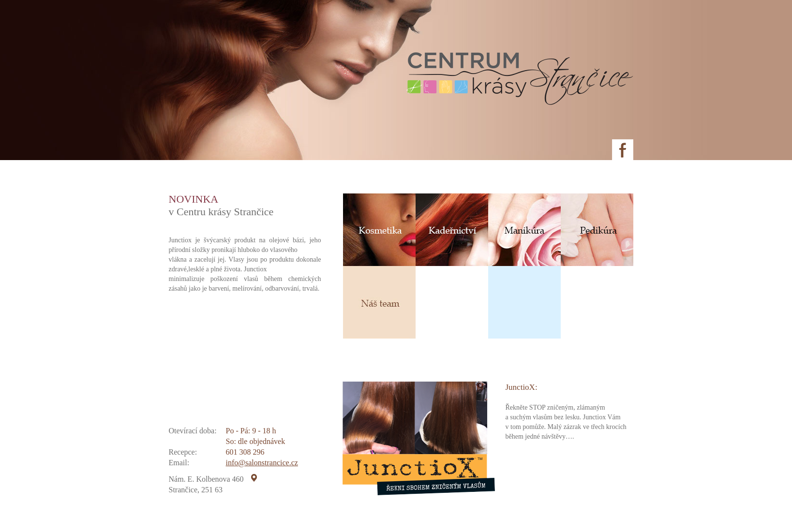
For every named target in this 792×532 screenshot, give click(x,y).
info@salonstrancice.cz (262, 463)
